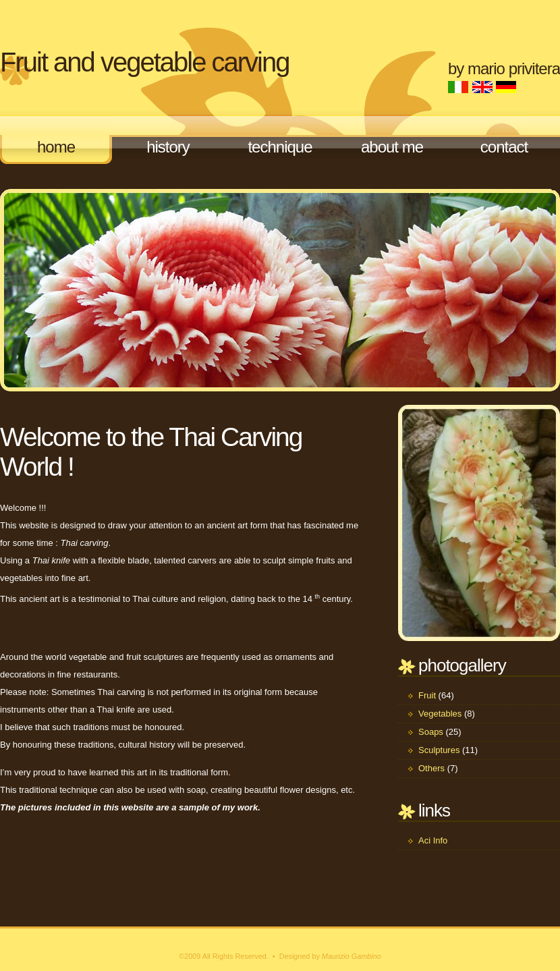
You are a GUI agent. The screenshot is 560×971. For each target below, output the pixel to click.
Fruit (427, 695)
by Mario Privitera (504, 68)
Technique (280, 147)
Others (431, 768)
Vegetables (440, 714)
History (168, 147)
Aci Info (433, 840)
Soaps (431, 732)
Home (56, 147)
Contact (504, 147)
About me (392, 147)
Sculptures (439, 750)
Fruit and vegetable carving (145, 62)
